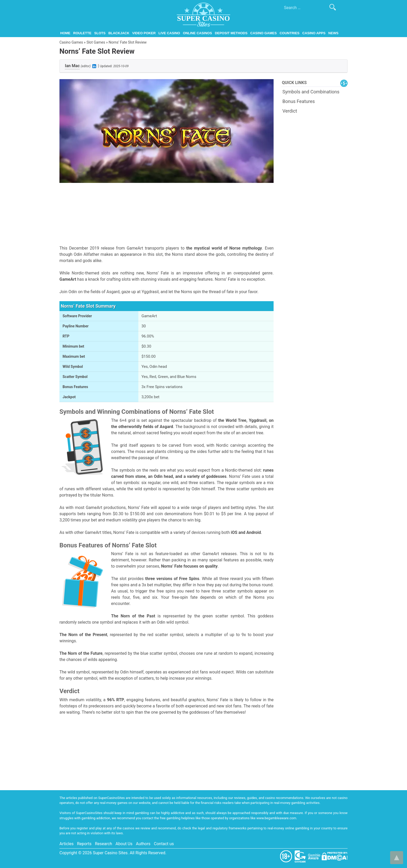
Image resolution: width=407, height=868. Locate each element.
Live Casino (169, 33)
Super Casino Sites (110, 853)
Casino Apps (314, 33)
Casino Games (263, 33)
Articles (66, 844)
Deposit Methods (231, 33)
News (333, 33)
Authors (143, 844)
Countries (290, 33)
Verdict (290, 111)
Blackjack (119, 33)
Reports (84, 844)
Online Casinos (198, 33)
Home (65, 33)
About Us (124, 844)
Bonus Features (299, 101)
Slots (100, 33)
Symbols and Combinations (311, 92)
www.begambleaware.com (276, 818)
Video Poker (144, 33)
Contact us (164, 844)
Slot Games (96, 42)
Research (104, 844)
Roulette (82, 33)
